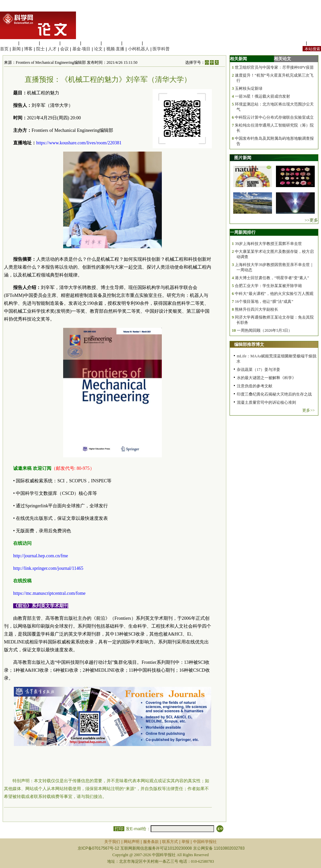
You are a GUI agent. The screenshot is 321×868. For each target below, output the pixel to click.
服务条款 (151, 842)
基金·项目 (82, 49)
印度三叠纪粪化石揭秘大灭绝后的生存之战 (274, 394)
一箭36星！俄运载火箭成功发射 (262, 96)
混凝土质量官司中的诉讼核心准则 (266, 402)
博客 (28, 49)
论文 (98, 49)
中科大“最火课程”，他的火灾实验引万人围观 (274, 294)
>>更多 (311, 220)
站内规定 (296, 43)
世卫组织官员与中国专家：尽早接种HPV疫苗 (274, 67)
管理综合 (153, 43)
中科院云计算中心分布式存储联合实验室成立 (274, 117)
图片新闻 (243, 158)
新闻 (16, 49)
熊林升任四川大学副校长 (257, 309)
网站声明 (132, 842)
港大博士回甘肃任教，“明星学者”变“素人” (272, 278)
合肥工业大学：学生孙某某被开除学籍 (268, 286)
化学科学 (50, 43)
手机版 (315, 43)
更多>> (309, 410)
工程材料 (70, 43)
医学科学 (29, 43)
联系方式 (170, 842)
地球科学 (111, 43)
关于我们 (112, 842)
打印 (119, 829)
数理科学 (132, 43)
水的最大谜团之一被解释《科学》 (266, 378)
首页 (4, 49)
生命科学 (9, 43)
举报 (185, 842)
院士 (40, 49)
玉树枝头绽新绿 (249, 88)
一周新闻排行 (243, 232)
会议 (64, 49)
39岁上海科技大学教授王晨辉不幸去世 (268, 244)
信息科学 (91, 43)
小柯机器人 (139, 49)
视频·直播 (115, 49)
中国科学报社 (205, 842)
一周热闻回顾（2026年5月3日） (264, 330)
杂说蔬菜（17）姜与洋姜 (259, 370)
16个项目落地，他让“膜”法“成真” (264, 301)
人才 (52, 49)
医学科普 (161, 49)
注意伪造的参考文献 (255, 386)
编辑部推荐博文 (249, 344)
